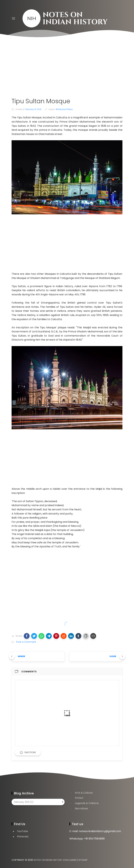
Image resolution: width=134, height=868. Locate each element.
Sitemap (83, 860)
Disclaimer (70, 860)
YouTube (22, 831)
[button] (27, 636)
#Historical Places (64, 109)
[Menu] (13, 19)
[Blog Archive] (38, 802)
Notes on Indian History (48, 860)
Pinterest (23, 837)
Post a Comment (26, 642)
